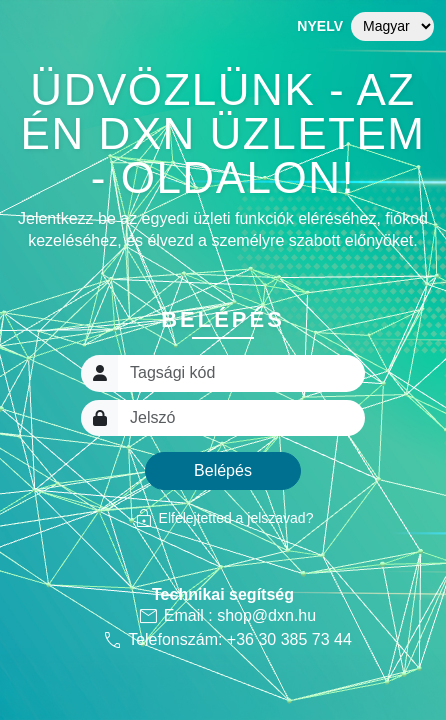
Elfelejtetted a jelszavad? (223, 518)
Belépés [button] (223, 470)
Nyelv (320, 26)
